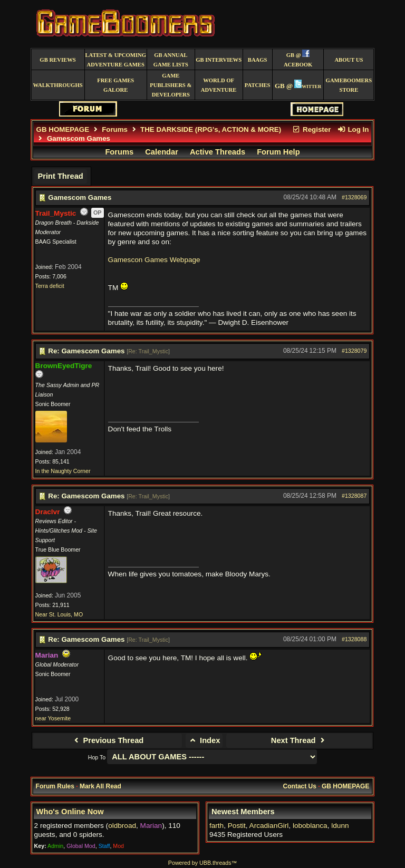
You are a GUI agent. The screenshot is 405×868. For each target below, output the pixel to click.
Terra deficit (50, 286)
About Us (349, 60)
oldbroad (122, 826)
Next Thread (299, 740)
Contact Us (300, 786)
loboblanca (310, 826)
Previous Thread (107, 740)
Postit (237, 826)
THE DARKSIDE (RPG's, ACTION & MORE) (211, 129)
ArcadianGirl (269, 826)
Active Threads (218, 152)
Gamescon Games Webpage (154, 260)
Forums (115, 129)
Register (312, 129)
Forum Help (278, 152)
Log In (353, 129)
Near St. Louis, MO (59, 614)
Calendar (162, 152)
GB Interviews (219, 60)
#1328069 (354, 197)
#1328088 (354, 639)
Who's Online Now (70, 812)
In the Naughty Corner (63, 471)
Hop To (97, 757)
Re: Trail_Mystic (148, 351)
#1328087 (354, 496)
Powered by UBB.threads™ (202, 863)
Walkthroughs (57, 85)
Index (204, 740)
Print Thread (60, 176)
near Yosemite (53, 718)
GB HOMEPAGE (63, 129)
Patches (258, 85)
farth (216, 826)
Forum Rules (55, 786)
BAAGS (258, 60)
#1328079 (354, 351)
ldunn (340, 826)
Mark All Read (100, 786)
